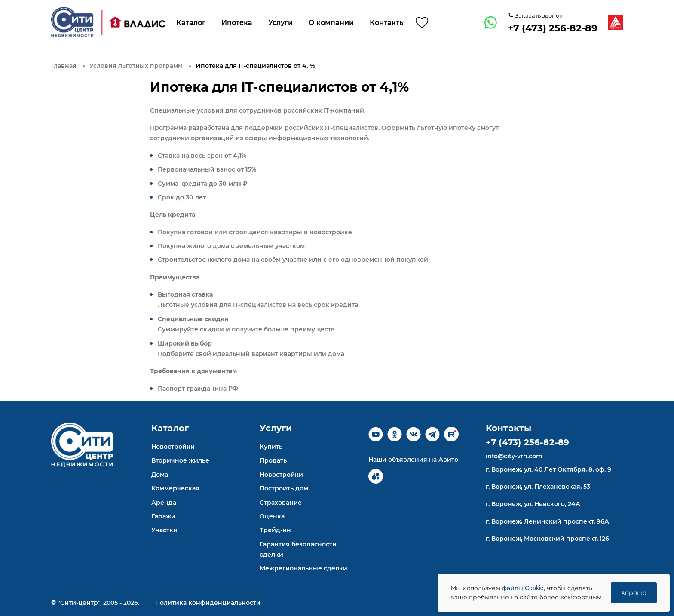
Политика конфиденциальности (208, 603)
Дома (160, 475)
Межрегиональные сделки (303, 568)
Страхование (281, 503)
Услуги (280, 23)
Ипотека (237, 23)
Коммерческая (175, 488)
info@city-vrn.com (514, 456)
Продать (273, 460)
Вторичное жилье (180, 460)
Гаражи (163, 516)
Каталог (191, 23)
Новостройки (173, 447)
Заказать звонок (538, 15)
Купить (271, 447)
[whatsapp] (491, 23)
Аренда (164, 503)
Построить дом (284, 488)
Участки (164, 530)
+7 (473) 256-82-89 (553, 28)
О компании (331, 23)
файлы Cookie (523, 588)
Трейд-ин (275, 530)
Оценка (272, 516)
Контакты (387, 23)
